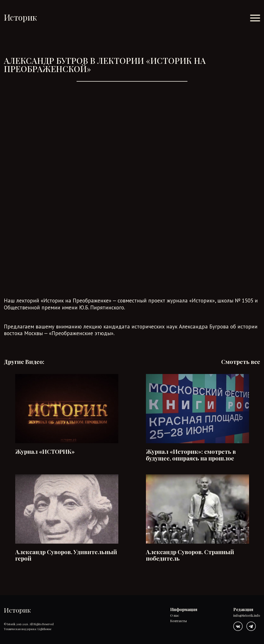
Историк (20, 17)
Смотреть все (241, 362)
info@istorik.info (247, 616)
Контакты (178, 621)
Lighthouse (44, 629)
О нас (175, 616)
